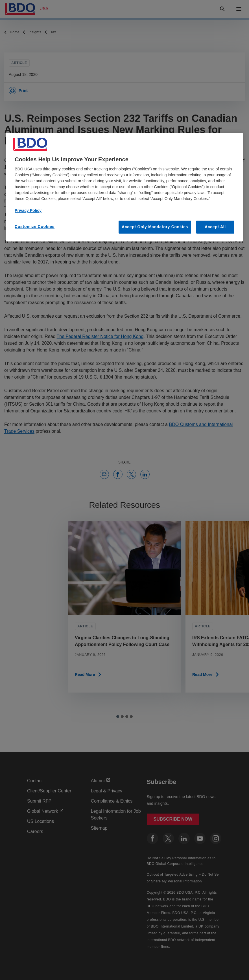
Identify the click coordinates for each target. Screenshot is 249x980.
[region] (124, 187)
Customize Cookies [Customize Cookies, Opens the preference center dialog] (35, 227)
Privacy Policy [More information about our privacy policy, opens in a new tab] (28, 210)
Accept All (215, 227)
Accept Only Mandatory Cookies (155, 227)
